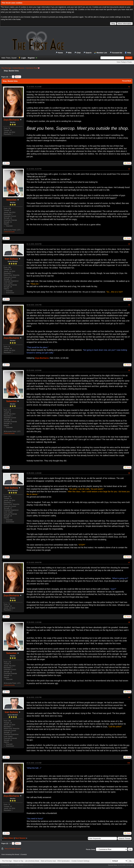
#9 (129, 697)
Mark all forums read (48, 861)
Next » (18, 77)
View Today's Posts (124, 62)
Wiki (70, 53)
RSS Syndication (64, 861)
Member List (102, 53)
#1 (129, 87)
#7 (129, 562)
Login (23, 58)
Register (31, 58)
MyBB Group (28, 865)
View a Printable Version (13, 849)
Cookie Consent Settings (80, 861)
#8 (129, 622)
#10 (129, 763)
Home (60, 53)
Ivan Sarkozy (11, 259)
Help (129, 53)
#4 (129, 305)
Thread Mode (127, 81)
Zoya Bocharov (11, 120)
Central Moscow (18, 68)
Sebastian (11, 200)
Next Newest (20, 838)
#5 (129, 370)
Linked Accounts (9, 232)
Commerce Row (31, 68)
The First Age (6, 68)
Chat (79, 53)
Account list (117, 53)
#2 (129, 169)
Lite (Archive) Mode (32, 861)
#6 (129, 473)
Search (89, 53)
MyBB (12, 865)
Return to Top (18, 861)
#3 (129, 244)
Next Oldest (9, 838)
